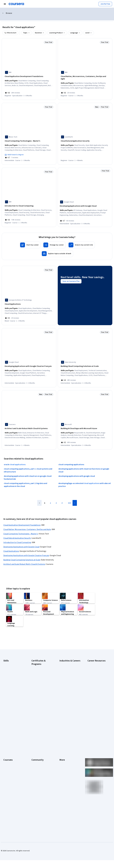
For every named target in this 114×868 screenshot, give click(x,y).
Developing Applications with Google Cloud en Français (26, 548)
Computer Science (66, 668)
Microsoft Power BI (10, 690)
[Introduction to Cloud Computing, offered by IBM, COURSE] (29, 202)
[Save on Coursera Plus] (71, 279)
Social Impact (8, 780)
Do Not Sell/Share (66, 772)
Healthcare (63, 686)
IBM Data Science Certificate (42, 699)
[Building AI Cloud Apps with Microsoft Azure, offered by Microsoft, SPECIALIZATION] (85, 422)
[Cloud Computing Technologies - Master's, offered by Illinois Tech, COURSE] (29, 138)
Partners (35, 736)
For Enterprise (9, 765)
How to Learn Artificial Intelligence (95, 693)
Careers (6, 743)
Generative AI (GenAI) (11, 683)
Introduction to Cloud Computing (17, 535)
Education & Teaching (67, 675)
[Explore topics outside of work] (57, 248)
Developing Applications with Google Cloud (21, 539)
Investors (63, 736)
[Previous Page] (39, 495)
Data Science (64, 672)
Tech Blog (35, 751)
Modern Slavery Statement (69, 769)
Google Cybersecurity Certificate (39, 669)
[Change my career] (54, 240)
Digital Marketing (9, 675)
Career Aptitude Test (95, 664)
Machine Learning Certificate (42, 703)
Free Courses (8, 783)
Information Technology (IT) (69, 693)
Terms (62, 740)
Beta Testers (36, 740)
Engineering (64, 679)
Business (63, 664)
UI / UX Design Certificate (40, 712)
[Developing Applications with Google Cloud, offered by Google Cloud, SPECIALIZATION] (85, 202)
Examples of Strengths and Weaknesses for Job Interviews (97, 670)
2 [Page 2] (50, 495)
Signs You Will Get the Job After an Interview (97, 712)
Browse (9, 13)
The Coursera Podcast (40, 747)
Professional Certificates (12, 754)
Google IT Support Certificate (38, 681)
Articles (62, 758)
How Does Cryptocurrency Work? (97, 681)
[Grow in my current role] (81, 240)
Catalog (6, 747)
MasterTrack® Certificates (13, 758)
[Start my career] (30, 240)
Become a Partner (10, 776)
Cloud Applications (11, 543)
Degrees (7, 761)
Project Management (11, 693)
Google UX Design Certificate (42, 692)
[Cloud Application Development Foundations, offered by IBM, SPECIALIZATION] (29, 76)
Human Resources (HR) (68, 690)
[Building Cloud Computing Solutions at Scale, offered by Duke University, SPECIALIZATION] (85, 360)
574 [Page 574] (69, 495)
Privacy (62, 743)
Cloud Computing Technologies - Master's (21, 526)
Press (62, 733)
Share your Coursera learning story (14, 788)
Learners (35, 733)
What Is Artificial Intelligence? (98, 716)
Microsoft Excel (9, 686)
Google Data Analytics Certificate (39, 675)
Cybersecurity (8, 668)
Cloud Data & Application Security (17, 530)
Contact (62, 754)
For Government (9, 769)
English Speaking (9, 679)
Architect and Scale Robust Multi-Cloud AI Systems (24, 556)
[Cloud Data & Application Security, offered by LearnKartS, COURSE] (85, 138)
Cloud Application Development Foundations (22, 517)
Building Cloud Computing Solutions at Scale (22, 552)
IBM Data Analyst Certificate (41, 696)
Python (6, 697)
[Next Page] (75, 495)
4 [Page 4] (62, 495)
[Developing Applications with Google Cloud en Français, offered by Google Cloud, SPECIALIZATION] (29, 360)
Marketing (63, 697)
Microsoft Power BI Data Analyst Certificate (40, 708)
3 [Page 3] (56, 495)
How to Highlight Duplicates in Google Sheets (97, 687)
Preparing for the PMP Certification (95, 705)
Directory (63, 761)
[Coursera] (16, 4)
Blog (33, 743)
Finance (62, 683)
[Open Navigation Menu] (5, 4)
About (6, 733)
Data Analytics (8, 672)
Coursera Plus (8, 751)
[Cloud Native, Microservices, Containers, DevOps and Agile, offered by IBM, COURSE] (85, 76)
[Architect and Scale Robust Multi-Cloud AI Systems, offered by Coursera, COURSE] (29, 422)
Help (61, 747)
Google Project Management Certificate (42, 687)
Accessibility (64, 751)
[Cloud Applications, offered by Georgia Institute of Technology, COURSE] (29, 299)
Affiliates (63, 765)
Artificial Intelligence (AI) (12, 664)
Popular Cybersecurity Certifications (96, 699)
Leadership (7, 740)
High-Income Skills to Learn (97, 677)
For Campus (8, 772)
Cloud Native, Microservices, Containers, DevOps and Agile (27, 522)
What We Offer (9, 736)
